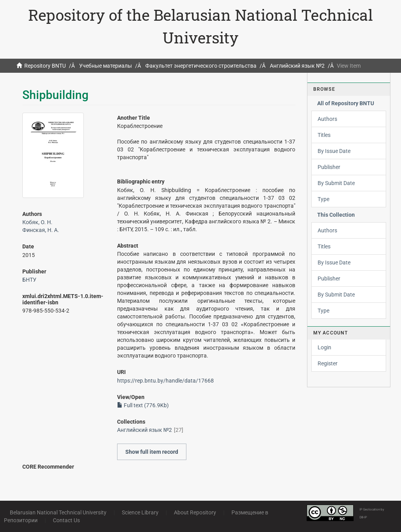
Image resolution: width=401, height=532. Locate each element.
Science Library (140, 512)
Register (328, 363)
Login (324, 347)
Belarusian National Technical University (58, 512)
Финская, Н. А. (41, 230)
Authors (327, 119)
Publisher (329, 167)
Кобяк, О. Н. (37, 222)
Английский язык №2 (297, 66)
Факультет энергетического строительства (201, 66)
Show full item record (152, 452)
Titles (324, 135)
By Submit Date (336, 183)
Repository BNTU (45, 66)
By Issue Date (334, 151)
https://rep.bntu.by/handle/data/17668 (165, 381)
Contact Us (66, 520)
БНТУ (29, 280)
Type (323, 199)
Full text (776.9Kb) (143, 405)
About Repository (195, 512)
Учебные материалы (106, 66)
